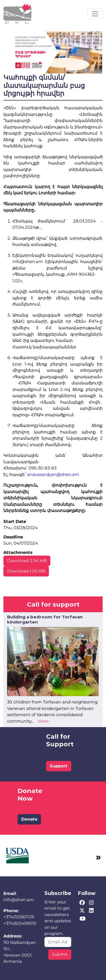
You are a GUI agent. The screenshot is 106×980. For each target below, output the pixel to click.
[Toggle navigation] (95, 14)
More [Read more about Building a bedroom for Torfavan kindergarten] (43, 721)
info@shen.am (19, 900)
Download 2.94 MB (27, 561)
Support (59, 766)
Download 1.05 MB (26, 571)
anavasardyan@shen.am (53, 474)
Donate (29, 819)
